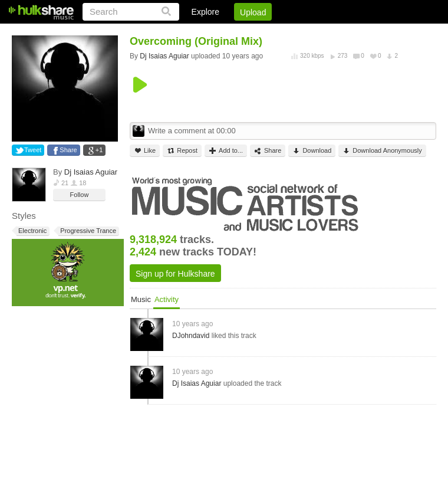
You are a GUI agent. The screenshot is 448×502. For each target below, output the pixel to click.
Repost (182, 151)
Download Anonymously (382, 151)
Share (68, 150)
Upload (253, 12)
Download (312, 151)
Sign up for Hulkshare (175, 274)
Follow (80, 195)
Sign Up (235, 32)
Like (145, 151)
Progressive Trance (87, 231)
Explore (205, 12)
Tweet (33, 150)
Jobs (276, 32)
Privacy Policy (370, 32)
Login (193, 32)
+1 (99, 150)
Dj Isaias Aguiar (91, 172)
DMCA (315, 32)
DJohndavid (191, 336)
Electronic (32, 231)
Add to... (226, 151)
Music (141, 299)
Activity (167, 299)
